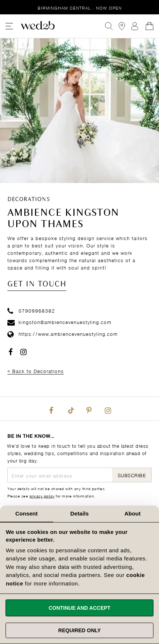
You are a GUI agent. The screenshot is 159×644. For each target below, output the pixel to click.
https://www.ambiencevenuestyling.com (63, 333)
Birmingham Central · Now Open (80, 8)
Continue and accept (80, 608)
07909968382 (31, 310)
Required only (79, 630)
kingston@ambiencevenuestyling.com (59, 322)
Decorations (29, 200)
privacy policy (42, 496)
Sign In (135, 26)
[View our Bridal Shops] (122, 26)
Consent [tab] (26, 513)
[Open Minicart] (149, 26)
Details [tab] (80, 513)
